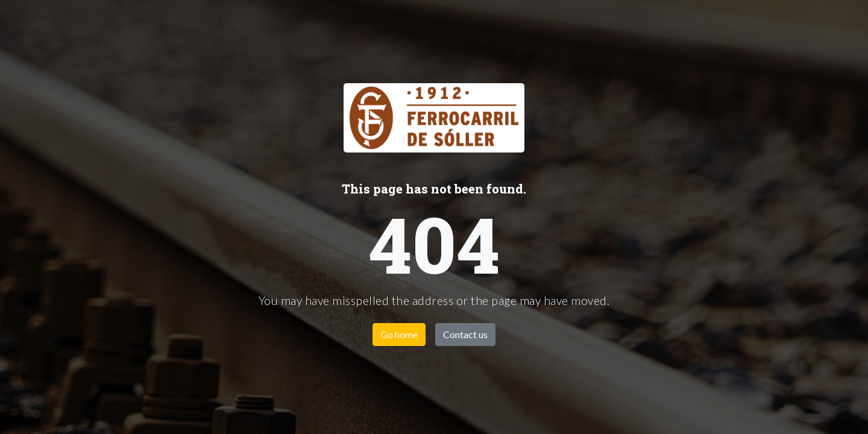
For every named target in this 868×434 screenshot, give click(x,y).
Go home (399, 334)
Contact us (465, 334)
